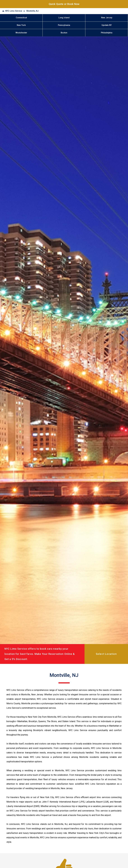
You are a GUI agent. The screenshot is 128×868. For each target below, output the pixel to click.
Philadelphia (107, 33)
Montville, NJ (33, 11)
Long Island (64, 18)
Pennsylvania (64, 25)
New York (21, 25)
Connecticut (21, 18)
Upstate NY (107, 25)
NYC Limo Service (14, 11)
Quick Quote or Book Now (64, 4)
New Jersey (107, 18)
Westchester (21, 33)
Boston (64, 33)
